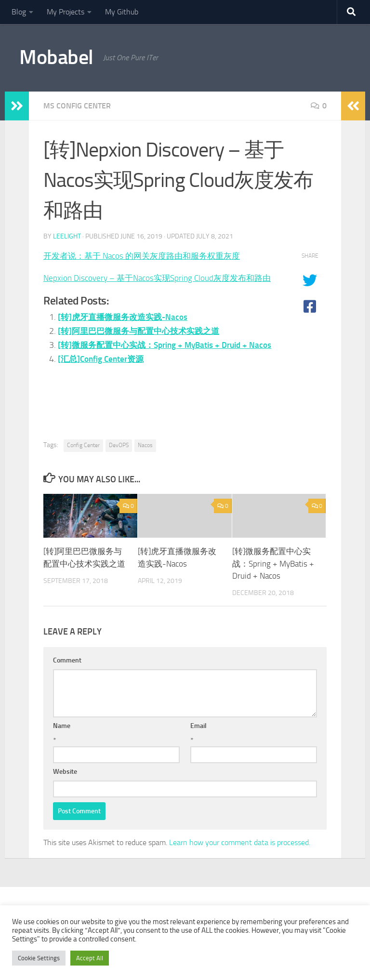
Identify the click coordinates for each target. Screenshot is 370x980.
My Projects (66, 12)
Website (65, 772)
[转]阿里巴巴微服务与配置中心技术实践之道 (143, 345)
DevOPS (119, 445)
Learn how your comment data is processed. (240, 842)
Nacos (145, 445)
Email (198, 726)
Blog (19, 12)
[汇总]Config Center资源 (103, 386)
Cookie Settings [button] (39, 958)
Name (62, 726)
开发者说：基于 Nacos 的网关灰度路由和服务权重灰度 (147, 256)
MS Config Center (77, 106)
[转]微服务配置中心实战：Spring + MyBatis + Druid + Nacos (273, 563)
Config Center (83, 445)
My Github (122, 12)
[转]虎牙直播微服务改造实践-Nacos (126, 331)
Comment (67, 660)
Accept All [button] (90, 958)
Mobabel (56, 57)
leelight (67, 236)
